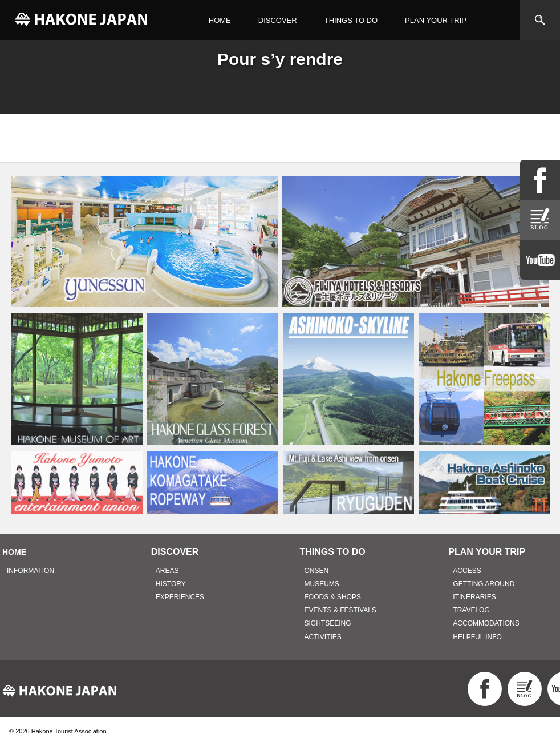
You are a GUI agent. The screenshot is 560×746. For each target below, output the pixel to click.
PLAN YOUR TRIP (436, 20)
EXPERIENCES (180, 597)
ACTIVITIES (323, 637)
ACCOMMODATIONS (486, 623)
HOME (220, 20)
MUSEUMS (322, 584)
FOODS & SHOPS (333, 597)
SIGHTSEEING (328, 623)
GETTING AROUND (484, 584)
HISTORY (171, 584)
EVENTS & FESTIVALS (340, 610)
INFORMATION (31, 571)
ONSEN (317, 571)
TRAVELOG (471, 610)
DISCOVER (278, 20)
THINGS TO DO (351, 20)
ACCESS (467, 571)
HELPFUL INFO (477, 637)
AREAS (167, 571)
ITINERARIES (474, 597)
